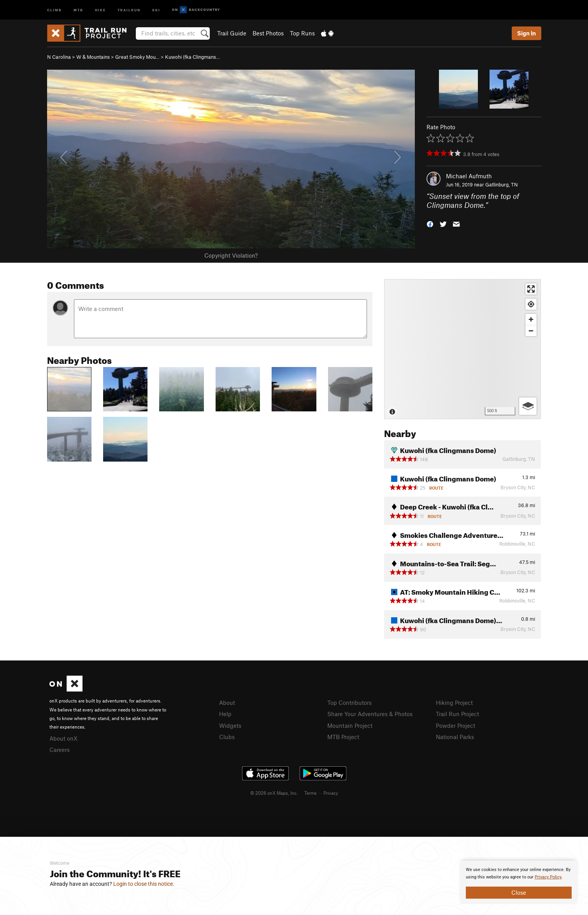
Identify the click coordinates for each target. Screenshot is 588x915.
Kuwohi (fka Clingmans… (192, 57)
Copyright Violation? (231, 255)
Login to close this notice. (144, 884)
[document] (519, 882)
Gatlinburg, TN (502, 184)
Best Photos (268, 33)
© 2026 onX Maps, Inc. (274, 793)
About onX (63, 738)
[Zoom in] (531, 319)
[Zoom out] (531, 331)
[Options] (528, 406)
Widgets (230, 725)
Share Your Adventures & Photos (370, 714)
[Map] (463, 349)
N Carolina (59, 57)
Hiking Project (454, 702)
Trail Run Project (457, 714)
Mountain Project (350, 725)
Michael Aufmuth (469, 176)
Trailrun (129, 10)
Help (225, 714)
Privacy (331, 793)
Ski (156, 10)
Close (519, 892)
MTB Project (343, 737)
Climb (54, 10)
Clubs (227, 737)
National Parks (455, 737)
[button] (430, 223)
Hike (100, 10)
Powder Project (455, 725)
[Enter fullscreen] (531, 289)
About (227, 702)
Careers (60, 750)
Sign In (527, 33)
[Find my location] (531, 304)
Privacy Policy (548, 877)
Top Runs (302, 33)
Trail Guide (232, 33)
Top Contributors (349, 702)
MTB (78, 10)
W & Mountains (93, 57)
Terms (311, 793)
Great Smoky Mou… (137, 57)
